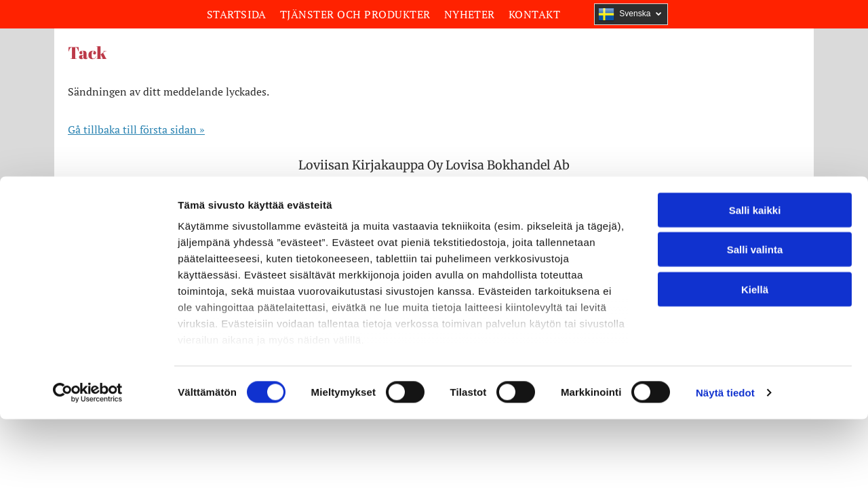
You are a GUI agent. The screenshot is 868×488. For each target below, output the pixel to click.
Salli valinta (755, 138)
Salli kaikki (755, 99)
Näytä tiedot (725, 281)
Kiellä (755, 178)
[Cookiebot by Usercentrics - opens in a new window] (88, 281)
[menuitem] (237, 14)
